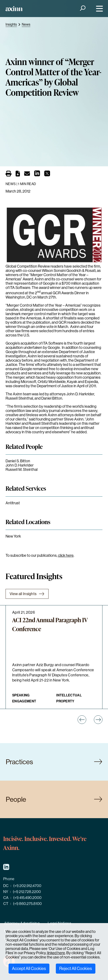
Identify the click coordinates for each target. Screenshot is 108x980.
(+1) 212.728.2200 (27, 892)
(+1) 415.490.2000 (27, 898)
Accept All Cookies (29, 969)
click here (66, 555)
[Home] (14, 9)
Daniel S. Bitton (18, 461)
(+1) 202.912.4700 (27, 886)
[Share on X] (47, 175)
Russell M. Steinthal (22, 470)
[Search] (82, 9)
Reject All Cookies (76, 969)
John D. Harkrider (20, 465)
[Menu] (98, 9)
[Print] (8, 174)
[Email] (27, 174)
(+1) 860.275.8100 (27, 904)
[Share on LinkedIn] (37, 175)
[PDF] (18, 174)
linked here (56, 953)
